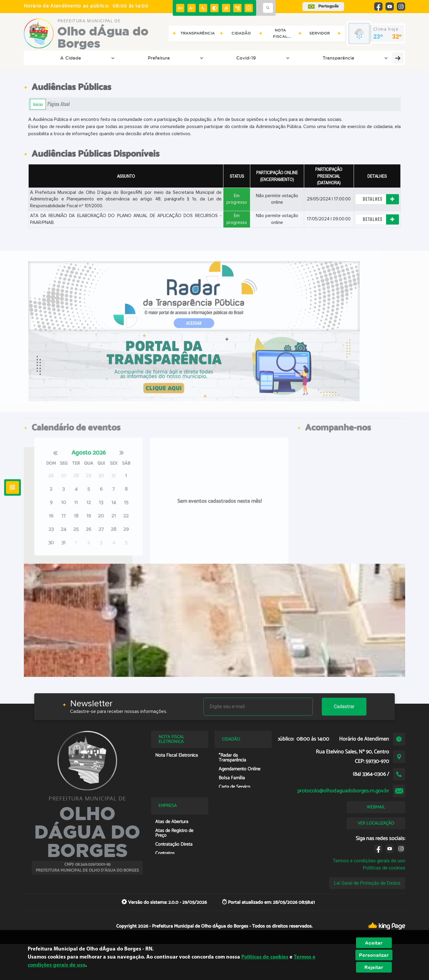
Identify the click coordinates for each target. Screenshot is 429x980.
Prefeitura (87, 58)
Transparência (166, 58)
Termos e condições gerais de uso (369, 861)
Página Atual (59, 104)
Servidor (373, 58)
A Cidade (49, 58)
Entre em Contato (219, 58)
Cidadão (301, 58)
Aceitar (374, 943)
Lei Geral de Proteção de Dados (367, 883)
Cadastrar (344, 706)
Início (38, 104)
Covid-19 (124, 58)
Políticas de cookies (384, 868)
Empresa (265, 58)
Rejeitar (374, 967)
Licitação (337, 58)
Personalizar (374, 955)
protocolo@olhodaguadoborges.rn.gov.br (343, 791)
